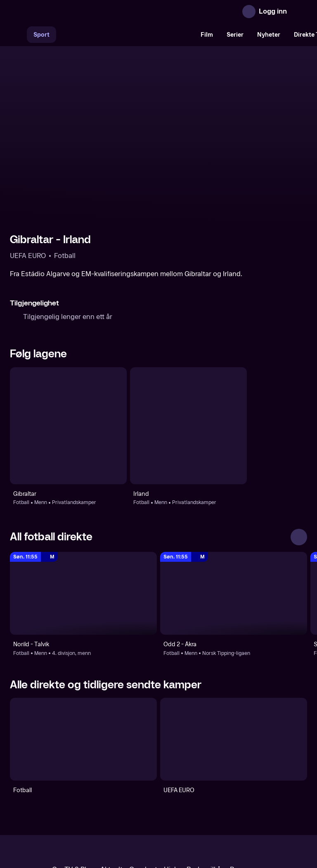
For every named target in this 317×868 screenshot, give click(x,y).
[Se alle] (299, 466)
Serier (235, 35)
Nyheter (269, 35)
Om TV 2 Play (73, 799)
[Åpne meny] (299, 12)
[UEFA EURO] (234, 668)
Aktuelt (111, 799)
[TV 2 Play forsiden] (72, 12)
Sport (41, 35)
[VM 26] (125, 35)
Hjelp (172, 799)
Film (207, 35)
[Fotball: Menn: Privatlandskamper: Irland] (188, 355)
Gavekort (143, 799)
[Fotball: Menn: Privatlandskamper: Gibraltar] (68, 355)
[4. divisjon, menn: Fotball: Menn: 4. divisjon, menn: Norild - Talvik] (83, 522)
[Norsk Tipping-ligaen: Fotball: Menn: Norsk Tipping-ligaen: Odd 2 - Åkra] (234, 522)
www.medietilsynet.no (209, 827)
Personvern (247, 799)
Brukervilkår (205, 799)
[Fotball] (83, 668)
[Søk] (18, 35)
